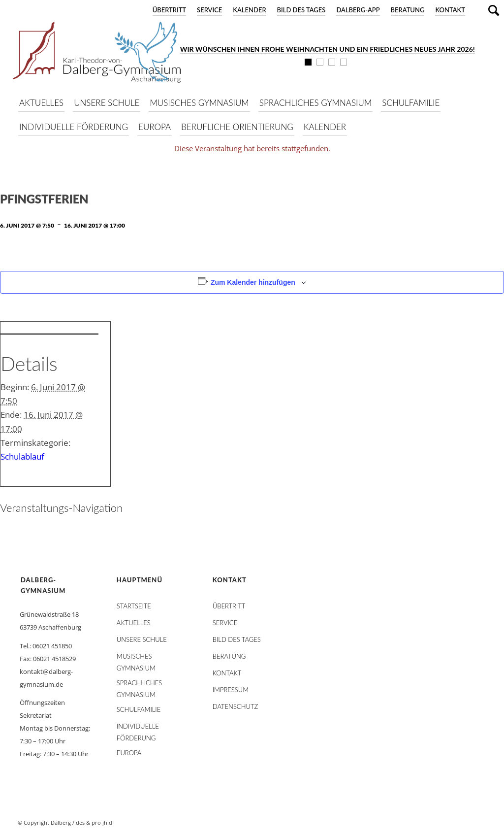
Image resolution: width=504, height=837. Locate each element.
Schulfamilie (139, 709)
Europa (129, 753)
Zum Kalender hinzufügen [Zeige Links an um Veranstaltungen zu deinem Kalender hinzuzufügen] (253, 282)
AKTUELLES (134, 623)
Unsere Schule (142, 639)
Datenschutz (235, 706)
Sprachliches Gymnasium (139, 685)
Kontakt (450, 10)
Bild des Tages (301, 10)
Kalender (249, 10)
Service (209, 10)
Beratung (408, 10)
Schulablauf (22, 456)
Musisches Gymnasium (136, 658)
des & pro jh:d (94, 822)
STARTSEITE (134, 606)
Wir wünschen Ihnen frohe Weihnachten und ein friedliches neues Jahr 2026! (328, 49)
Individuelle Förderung (138, 728)
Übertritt (169, 10)
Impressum (231, 690)
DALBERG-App (358, 10)
